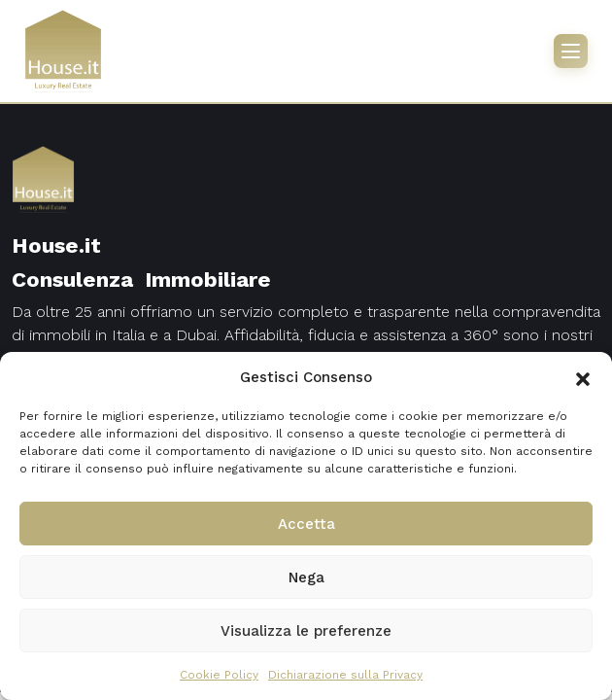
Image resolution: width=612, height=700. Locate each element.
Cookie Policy (219, 675)
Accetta (306, 524)
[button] (583, 377)
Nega (306, 577)
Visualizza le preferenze (306, 631)
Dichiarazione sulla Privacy (345, 675)
